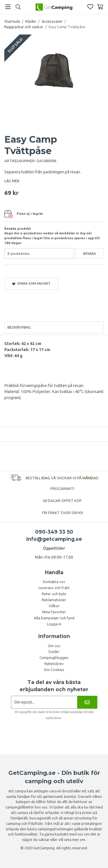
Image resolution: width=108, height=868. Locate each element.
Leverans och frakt (54, 588)
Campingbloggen (54, 658)
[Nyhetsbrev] (87, 702)
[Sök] (18, 7)
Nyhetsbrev (54, 664)
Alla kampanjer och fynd (54, 618)
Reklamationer (54, 600)
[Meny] (8, 7)
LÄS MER (12, 181)
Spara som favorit (31, 283)
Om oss (54, 646)
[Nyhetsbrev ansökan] (44, 702)
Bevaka (90, 253)
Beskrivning (19, 327)
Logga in (54, 624)
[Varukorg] (100, 7)
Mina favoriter (54, 612)
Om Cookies (54, 670)
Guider (54, 652)
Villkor (54, 606)
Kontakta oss (54, 582)
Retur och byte (54, 594)
